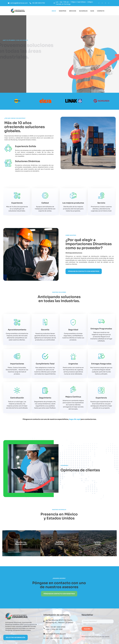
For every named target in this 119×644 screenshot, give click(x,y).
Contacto (101, 11)
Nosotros (63, 11)
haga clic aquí (75, 419)
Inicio (54, 11)
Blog (92, 11)
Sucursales (83, 11)
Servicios (73, 11)
